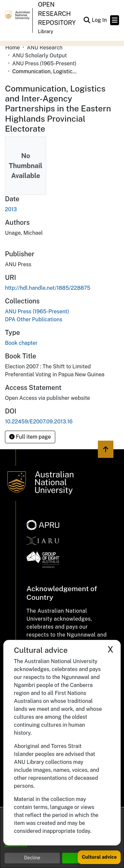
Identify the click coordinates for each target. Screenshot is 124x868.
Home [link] (13, 48)
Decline (32, 858)
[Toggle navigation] (115, 20)
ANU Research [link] (45, 48)
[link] (37, 311)
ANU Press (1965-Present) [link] (44, 63)
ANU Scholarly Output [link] (40, 56)
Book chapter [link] (21, 343)
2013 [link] (11, 209)
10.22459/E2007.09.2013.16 (39, 422)
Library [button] (46, 31)
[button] (87, 20)
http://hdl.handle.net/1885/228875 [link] (48, 288)
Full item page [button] (30, 437)
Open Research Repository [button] (57, 14)
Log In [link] (100, 20)
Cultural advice (99, 857)
